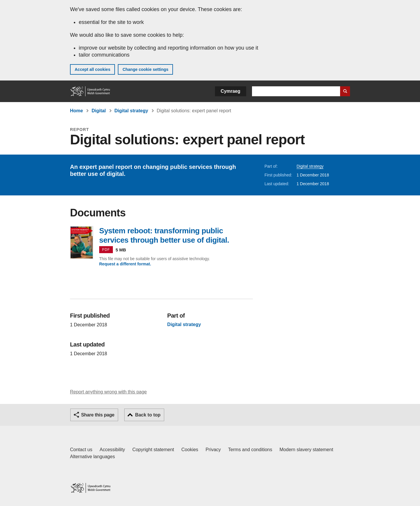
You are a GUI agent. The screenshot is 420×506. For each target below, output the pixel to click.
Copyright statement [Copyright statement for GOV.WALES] (153, 450)
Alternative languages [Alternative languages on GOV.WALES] (92, 457)
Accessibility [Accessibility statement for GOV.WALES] (112, 450)
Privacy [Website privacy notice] (213, 450)
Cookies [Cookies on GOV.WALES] (190, 450)
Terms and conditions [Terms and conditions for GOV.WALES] (250, 450)
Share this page (98, 415)
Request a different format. (125, 264)
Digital (99, 111)
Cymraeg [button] (231, 91)
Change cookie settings (145, 69)
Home (76, 111)
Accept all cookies (92, 69)
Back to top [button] (148, 415)
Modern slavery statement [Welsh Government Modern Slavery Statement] (306, 450)
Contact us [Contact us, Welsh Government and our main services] (81, 450)
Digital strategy (131, 111)
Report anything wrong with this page (108, 392)
